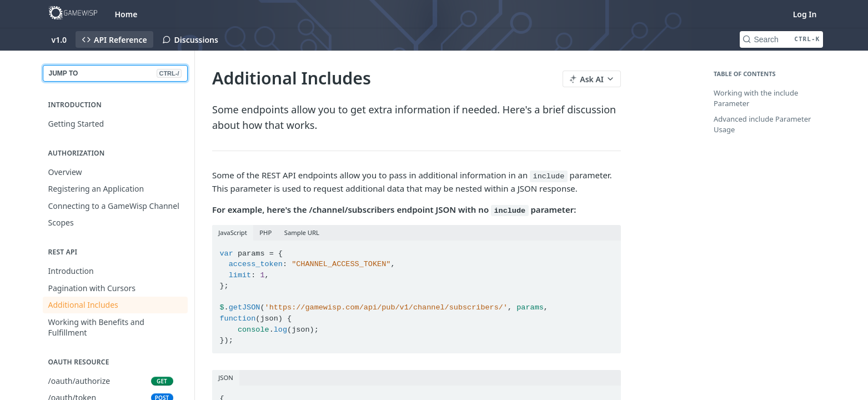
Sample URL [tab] (301, 232)
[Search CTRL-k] (781, 39)
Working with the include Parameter (756, 98)
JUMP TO (115, 73)
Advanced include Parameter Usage (762, 124)
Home (126, 14)
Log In (805, 14)
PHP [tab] (265, 232)
